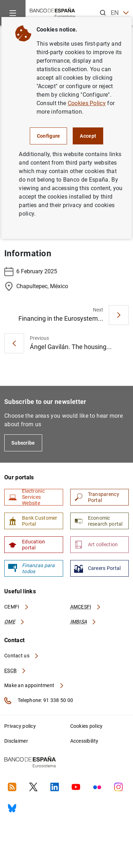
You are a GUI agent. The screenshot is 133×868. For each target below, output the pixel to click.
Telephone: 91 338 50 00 (39, 701)
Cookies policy (87, 726)
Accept (88, 136)
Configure (49, 136)
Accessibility (84, 741)
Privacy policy (20, 726)
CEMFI (17, 607)
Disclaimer (16, 741)
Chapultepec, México (36, 286)
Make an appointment (34, 685)
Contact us (22, 656)
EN (120, 13)
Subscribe (23, 443)
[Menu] (13, 13)
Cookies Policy (87, 103)
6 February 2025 (31, 272)
